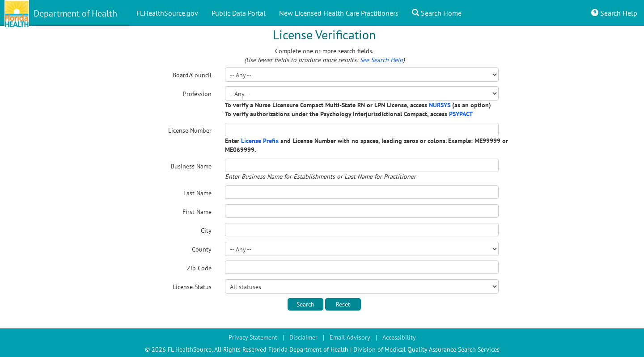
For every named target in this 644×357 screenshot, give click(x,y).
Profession (197, 94)
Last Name (197, 193)
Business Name (191, 166)
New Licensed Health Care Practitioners (339, 13)
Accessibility (399, 337)
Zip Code (199, 268)
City (206, 231)
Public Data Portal (239, 13)
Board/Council (192, 75)
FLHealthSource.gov (167, 13)
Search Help (614, 13)
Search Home (437, 13)
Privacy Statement (253, 337)
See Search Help (381, 60)
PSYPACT (461, 114)
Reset (343, 304)
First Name (197, 212)
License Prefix (260, 141)
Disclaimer (303, 337)
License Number (190, 130)
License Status (192, 287)
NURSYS (440, 105)
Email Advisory (350, 337)
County (202, 249)
